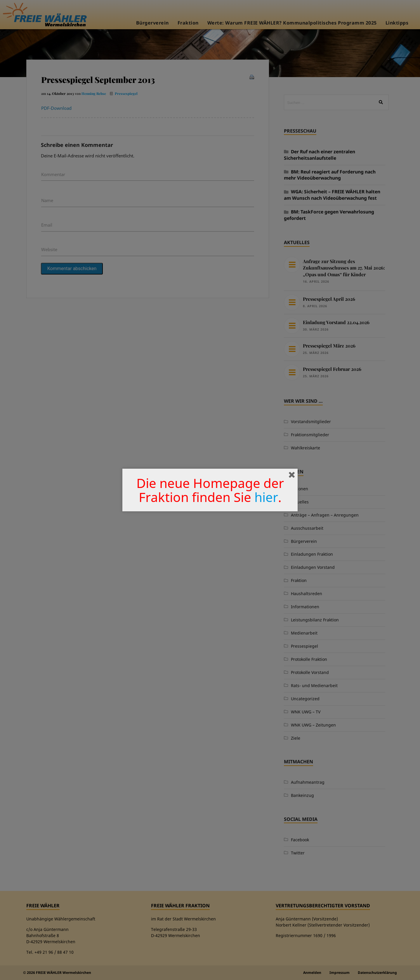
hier (266, 497)
